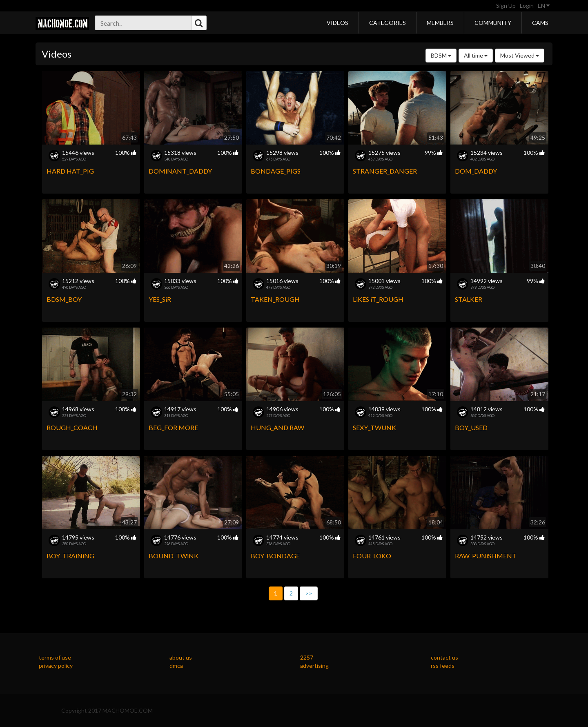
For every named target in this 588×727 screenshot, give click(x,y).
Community (493, 23)
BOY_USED (471, 427)
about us (181, 657)
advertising (314, 666)
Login (527, 6)
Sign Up (506, 6)
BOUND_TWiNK (174, 556)
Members (440, 23)
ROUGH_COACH (72, 427)
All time (476, 55)
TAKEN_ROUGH (275, 299)
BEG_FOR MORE (173, 427)
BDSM (441, 55)
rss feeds (443, 666)
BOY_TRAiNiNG (70, 556)
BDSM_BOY (64, 299)
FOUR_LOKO (372, 556)
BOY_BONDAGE (275, 556)
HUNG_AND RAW (277, 427)
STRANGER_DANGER (385, 171)
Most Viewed (520, 55)
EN (544, 6)
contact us (444, 657)
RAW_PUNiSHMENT (486, 556)
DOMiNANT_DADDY (180, 171)
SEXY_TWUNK (374, 427)
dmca (176, 666)
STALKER (469, 299)
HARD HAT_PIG (70, 171)
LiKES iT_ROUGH (378, 299)
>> (309, 593)
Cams (540, 23)
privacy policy (56, 666)
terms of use (55, 657)
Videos (337, 23)
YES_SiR (160, 299)
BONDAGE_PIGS (276, 171)
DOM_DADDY (476, 171)
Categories (388, 23)
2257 (307, 657)
